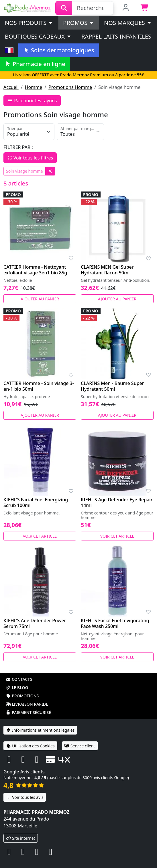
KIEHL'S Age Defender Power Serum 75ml (35, 623)
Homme (34, 87)
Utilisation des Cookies (30, 746)
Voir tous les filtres (30, 158)
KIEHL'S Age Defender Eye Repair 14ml (117, 502)
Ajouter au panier (40, 299)
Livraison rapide (27, 704)
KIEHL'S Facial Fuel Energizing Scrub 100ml (36, 502)
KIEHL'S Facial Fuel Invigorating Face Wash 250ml (115, 623)
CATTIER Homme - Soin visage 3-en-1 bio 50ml (39, 386)
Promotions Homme (70, 87)
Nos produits (29, 23)
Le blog (17, 688)
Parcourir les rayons (32, 101)
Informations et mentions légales (40, 730)
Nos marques (128, 23)
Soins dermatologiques (59, 50)
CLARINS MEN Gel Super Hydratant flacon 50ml (107, 270)
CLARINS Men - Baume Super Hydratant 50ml (112, 386)
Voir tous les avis (25, 797)
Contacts (19, 679)
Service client (80, 746)
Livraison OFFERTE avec (78, 75)
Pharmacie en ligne (35, 64)
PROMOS (79, 23)
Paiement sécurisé (28, 712)
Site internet (21, 838)
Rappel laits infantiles (116, 36)
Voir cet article (40, 536)
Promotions (22, 696)
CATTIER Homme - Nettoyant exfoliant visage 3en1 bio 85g (35, 270)
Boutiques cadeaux (38, 36)
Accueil (11, 87)
